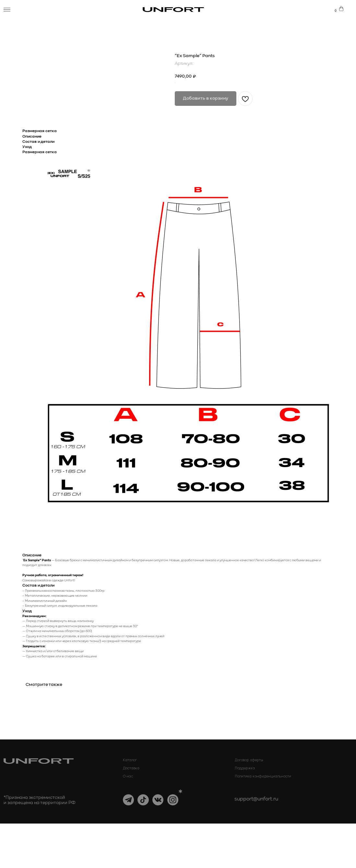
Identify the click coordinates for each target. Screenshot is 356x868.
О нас (128, 821)
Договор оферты (249, 804)
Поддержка (245, 812)
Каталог (130, 804)
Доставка (131, 812)
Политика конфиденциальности (263, 821)
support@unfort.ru (256, 844)
